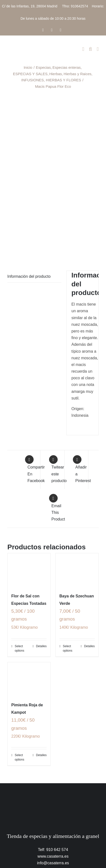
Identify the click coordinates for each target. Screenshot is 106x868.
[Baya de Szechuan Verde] (77, 570)
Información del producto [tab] (29, 276)
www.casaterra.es (53, 856)
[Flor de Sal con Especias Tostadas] (29, 570)
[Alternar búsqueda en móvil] (91, 49)
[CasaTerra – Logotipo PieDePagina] (53, 793)
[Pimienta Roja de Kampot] (29, 679)
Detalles (41, 646)
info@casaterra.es (53, 863)
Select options (20, 648)
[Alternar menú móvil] (98, 49)
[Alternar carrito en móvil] (83, 49)
